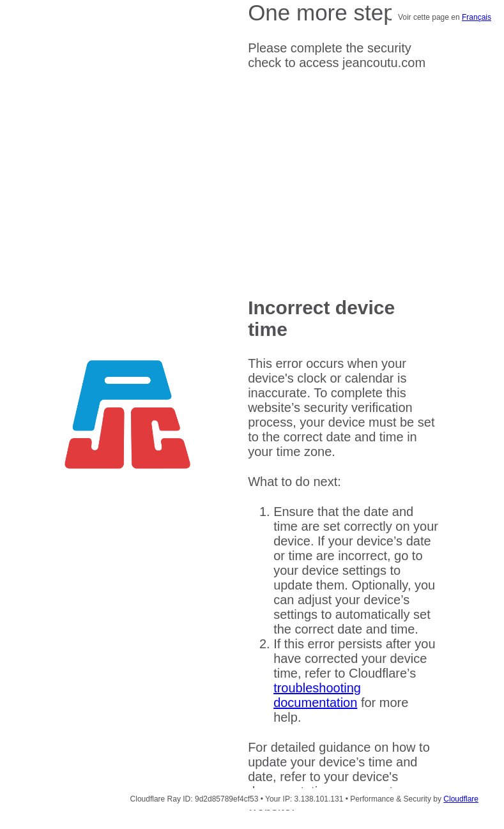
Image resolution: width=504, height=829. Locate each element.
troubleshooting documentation (317, 695)
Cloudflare (461, 799)
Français (477, 17)
